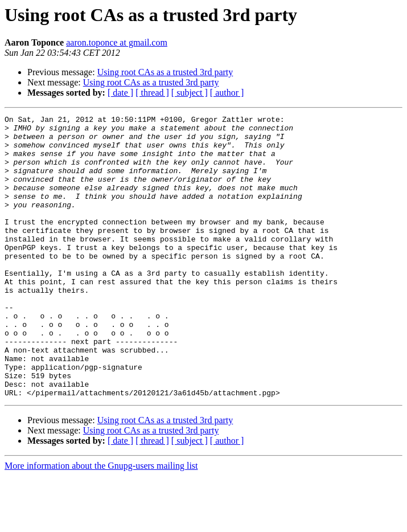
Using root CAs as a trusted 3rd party (165, 72)
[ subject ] (190, 93)
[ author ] (227, 93)
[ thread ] (152, 93)
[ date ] (120, 93)
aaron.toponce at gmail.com (117, 42)
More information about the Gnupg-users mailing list (101, 522)
